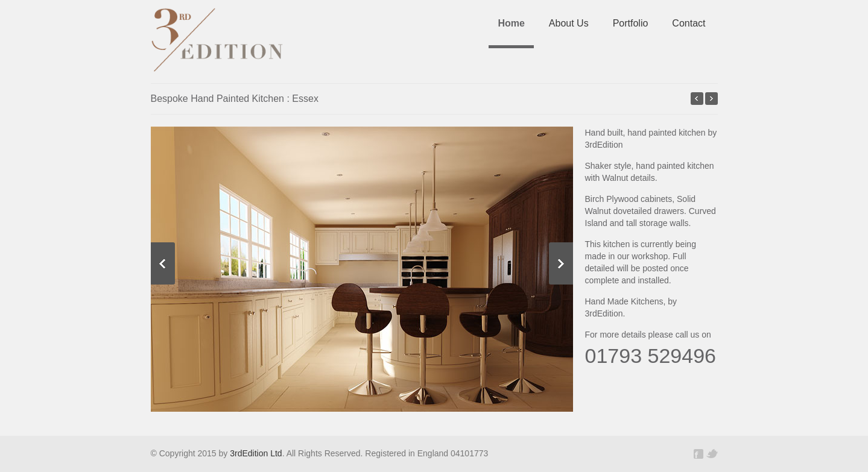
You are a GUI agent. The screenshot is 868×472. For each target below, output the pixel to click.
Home (511, 23)
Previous (163, 263)
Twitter (712, 454)
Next (561, 263)
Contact (689, 23)
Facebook (700, 454)
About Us (569, 23)
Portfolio (631, 23)
